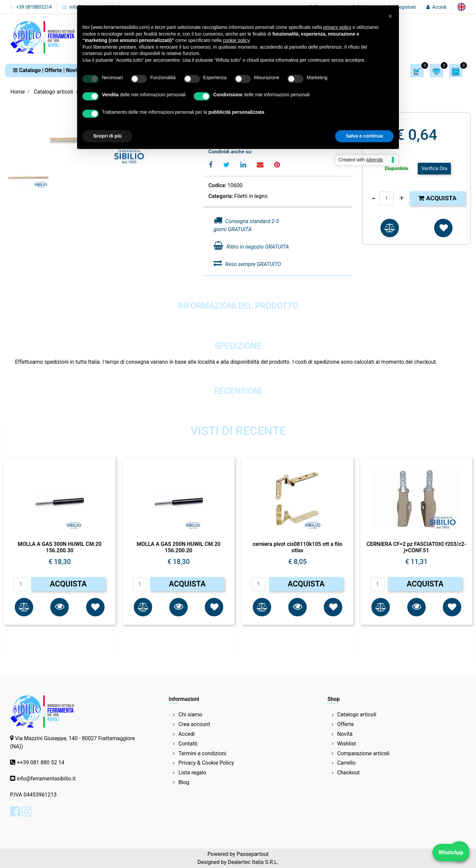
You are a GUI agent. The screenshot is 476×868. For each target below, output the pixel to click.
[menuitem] (461, 7)
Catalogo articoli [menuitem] (357, 714)
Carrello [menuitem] (346, 763)
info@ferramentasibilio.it (46, 779)
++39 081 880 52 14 (41, 762)
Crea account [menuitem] (194, 724)
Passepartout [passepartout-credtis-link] (253, 854)
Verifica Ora (434, 168)
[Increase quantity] (402, 198)
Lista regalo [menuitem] (192, 773)
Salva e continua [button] (364, 136)
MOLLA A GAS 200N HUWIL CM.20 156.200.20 (179, 547)
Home (18, 92)
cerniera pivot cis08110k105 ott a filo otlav (297, 547)
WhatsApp (451, 852)
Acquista (437, 198)
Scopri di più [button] (107, 136)
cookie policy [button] (236, 40)
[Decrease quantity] (374, 198)
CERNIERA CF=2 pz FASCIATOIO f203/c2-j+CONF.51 (416, 547)
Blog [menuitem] (184, 782)
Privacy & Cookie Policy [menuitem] (206, 763)
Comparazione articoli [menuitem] (363, 753)
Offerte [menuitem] (346, 724)
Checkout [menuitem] (348, 773)
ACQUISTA (68, 584)
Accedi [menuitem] (187, 734)
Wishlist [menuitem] (347, 744)
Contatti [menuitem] (188, 744)
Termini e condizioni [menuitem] (202, 753)
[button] (59, 607)
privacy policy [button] (337, 27)
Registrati (406, 7)
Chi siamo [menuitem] (190, 714)
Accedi (439, 7)
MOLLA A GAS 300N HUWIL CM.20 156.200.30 (60, 547)
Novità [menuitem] (345, 734)
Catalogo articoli (53, 92)
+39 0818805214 (31, 7)
